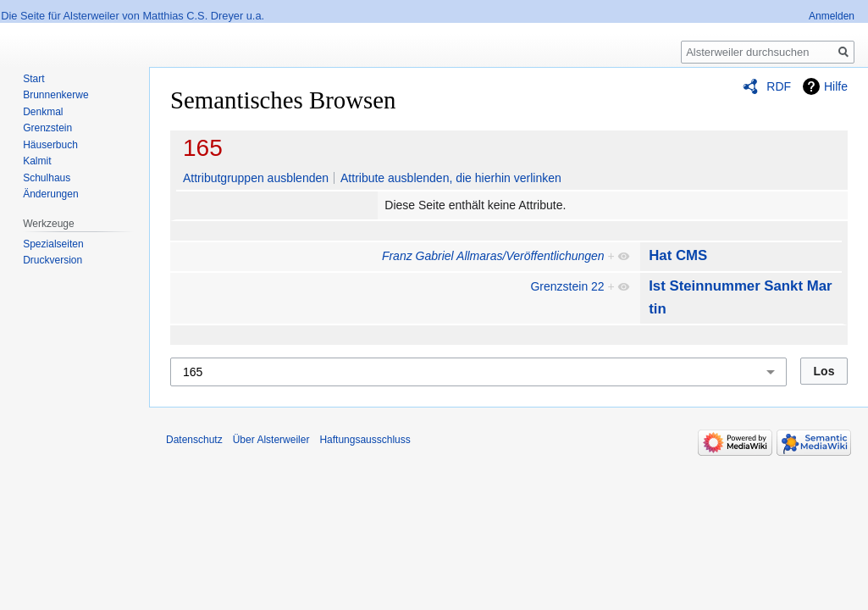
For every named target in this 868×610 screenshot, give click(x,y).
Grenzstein (47, 128)
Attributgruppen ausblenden (256, 178)
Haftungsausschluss (365, 440)
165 (203, 148)
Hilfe (836, 86)
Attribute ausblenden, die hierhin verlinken (451, 178)
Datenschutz (194, 440)
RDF (779, 86)
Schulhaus (47, 178)
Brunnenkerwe (55, 95)
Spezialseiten (53, 244)
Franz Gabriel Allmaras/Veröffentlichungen (493, 256)
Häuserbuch (50, 145)
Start (33, 79)
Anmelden (832, 16)
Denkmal (43, 112)
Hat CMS (678, 255)
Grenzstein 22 (567, 286)
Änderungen (50, 194)
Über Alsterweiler (271, 440)
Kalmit (37, 161)
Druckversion (53, 260)
